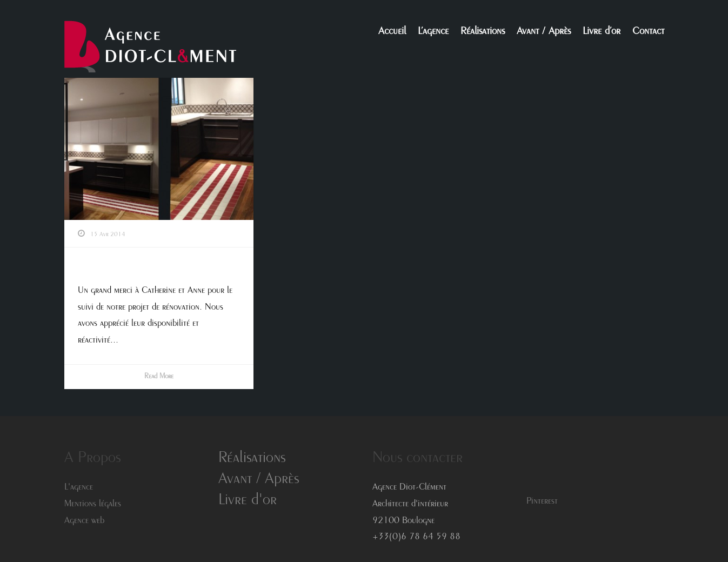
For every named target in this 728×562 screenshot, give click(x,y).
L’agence (433, 32)
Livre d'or (248, 501)
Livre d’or (602, 32)
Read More (159, 377)
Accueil (392, 32)
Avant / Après (544, 32)
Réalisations (483, 32)
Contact (648, 32)
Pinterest (542, 501)
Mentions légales (93, 504)
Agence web (84, 521)
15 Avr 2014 (108, 235)
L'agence (79, 487)
